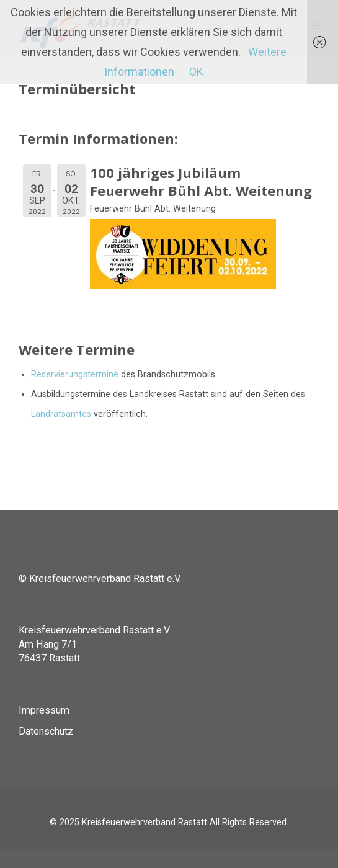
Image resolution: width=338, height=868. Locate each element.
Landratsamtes (61, 414)
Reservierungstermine (75, 374)
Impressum (44, 710)
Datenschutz (46, 731)
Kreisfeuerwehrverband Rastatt (145, 822)
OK (196, 72)
